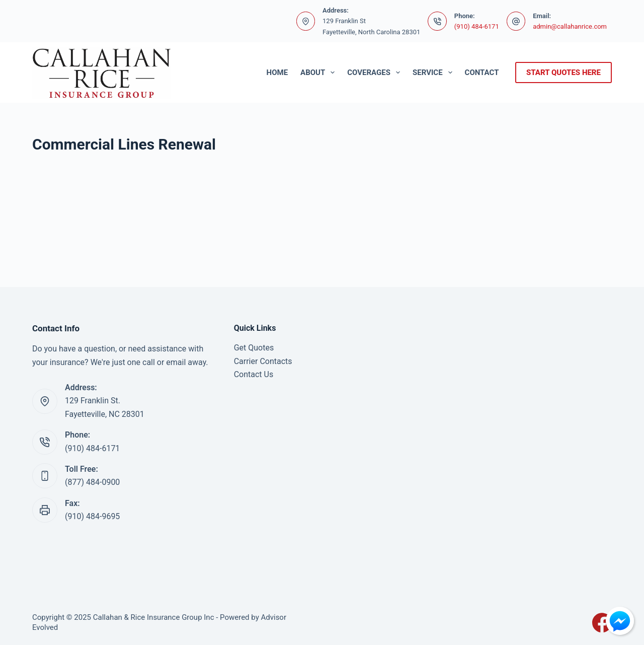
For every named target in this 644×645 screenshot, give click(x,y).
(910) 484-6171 (477, 26)
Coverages (376, 73)
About (319, 73)
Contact (482, 73)
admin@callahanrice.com (570, 26)
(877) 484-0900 (92, 482)
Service (434, 73)
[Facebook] (602, 623)
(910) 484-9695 (92, 516)
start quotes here (563, 73)
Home (277, 73)
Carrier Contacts (263, 361)
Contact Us (254, 374)
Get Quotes (254, 348)
